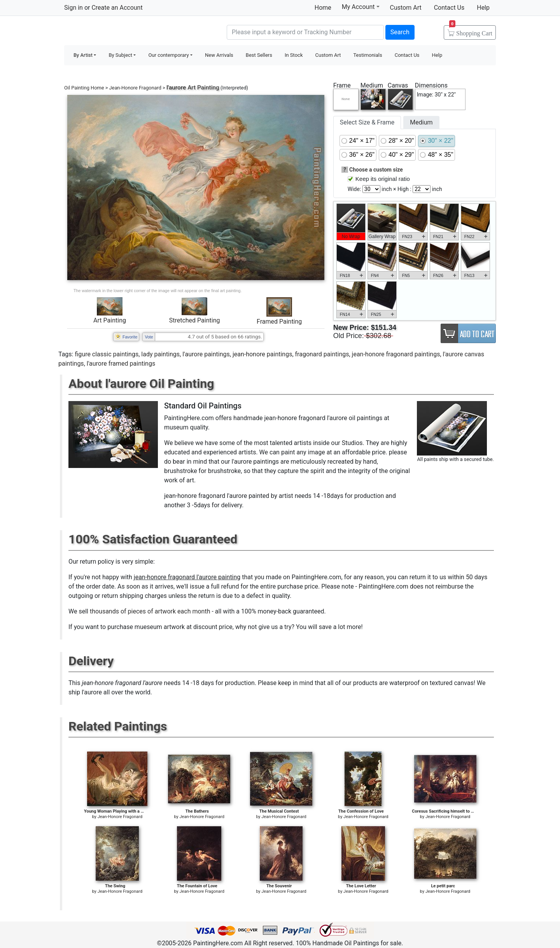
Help (483, 8)
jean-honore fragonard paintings (396, 354)
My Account (361, 7)
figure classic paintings (107, 354)
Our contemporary (168, 55)
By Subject (120, 55)
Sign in (73, 8)
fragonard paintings (322, 354)
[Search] (305, 32)
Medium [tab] (421, 122)
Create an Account (117, 8)
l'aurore (176, 88)
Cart (471, 31)
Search (400, 32)
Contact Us (449, 8)
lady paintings (160, 354)
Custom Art (406, 8)
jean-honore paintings (262, 354)
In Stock (294, 55)
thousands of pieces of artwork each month (150, 611)
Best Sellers (259, 55)
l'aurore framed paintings (121, 364)
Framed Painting (279, 322)
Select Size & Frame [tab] (367, 122)
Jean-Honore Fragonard (135, 88)
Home (323, 8)
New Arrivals (219, 55)
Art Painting (110, 320)
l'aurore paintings (206, 354)
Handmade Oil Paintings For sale (122, 31)
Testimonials (367, 55)
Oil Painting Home (84, 88)
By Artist (83, 55)
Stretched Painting (195, 320)
